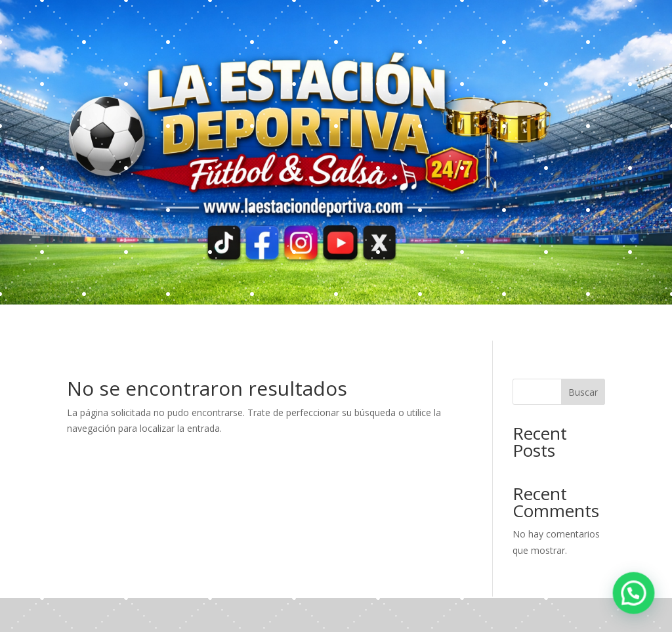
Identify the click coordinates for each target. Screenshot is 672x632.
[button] (639, 608)
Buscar (583, 392)
